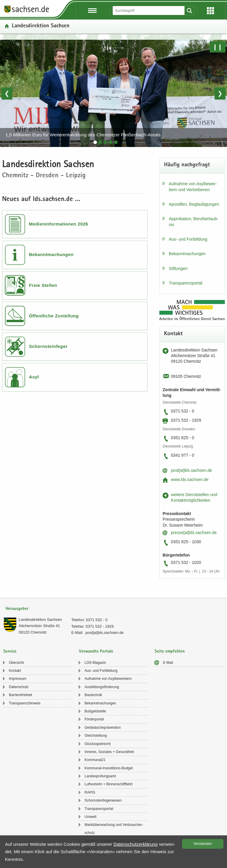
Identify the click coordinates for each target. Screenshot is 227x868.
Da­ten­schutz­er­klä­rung (136, 844)
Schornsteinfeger (48, 346)
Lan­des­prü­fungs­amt (100, 776)
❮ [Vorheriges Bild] (7, 93)
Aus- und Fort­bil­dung (188, 239)
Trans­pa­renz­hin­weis (25, 703)
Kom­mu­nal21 (95, 760)
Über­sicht (16, 663)
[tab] (95, 142)
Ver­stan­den (203, 844)
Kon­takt (15, 671)
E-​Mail (168, 663)
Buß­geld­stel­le (95, 711)
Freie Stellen (43, 285)
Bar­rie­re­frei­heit (21, 695)
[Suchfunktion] (149, 11)
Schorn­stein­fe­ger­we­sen (103, 800)
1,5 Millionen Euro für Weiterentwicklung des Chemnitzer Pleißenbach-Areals (83, 135)
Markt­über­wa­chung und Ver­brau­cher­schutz (114, 829)
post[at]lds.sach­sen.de (191, 470)
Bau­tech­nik (93, 695)
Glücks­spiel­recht (98, 744)
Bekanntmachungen (51, 254)
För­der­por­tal (94, 719)
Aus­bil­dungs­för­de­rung (102, 687)
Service (10, 652)
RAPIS (90, 792)
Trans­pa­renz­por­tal (185, 283)
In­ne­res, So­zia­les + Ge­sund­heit (109, 752)
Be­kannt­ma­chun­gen (187, 254)
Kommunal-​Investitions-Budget (109, 768)
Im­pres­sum (18, 679)
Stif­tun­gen (178, 268)
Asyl (34, 377)
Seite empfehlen (170, 652)
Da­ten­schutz (19, 687)
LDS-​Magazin (95, 663)
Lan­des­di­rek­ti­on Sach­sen (40, 620)
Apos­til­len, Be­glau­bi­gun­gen (194, 204)
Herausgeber (17, 609)
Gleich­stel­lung (96, 736)
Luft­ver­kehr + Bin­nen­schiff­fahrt (109, 784)
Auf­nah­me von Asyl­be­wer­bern (108, 679)
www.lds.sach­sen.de (190, 479)
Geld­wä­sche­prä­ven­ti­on (103, 728)
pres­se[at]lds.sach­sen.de (194, 533)
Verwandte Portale (96, 652)
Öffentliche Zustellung (54, 316)
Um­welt (90, 817)
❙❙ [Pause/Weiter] (218, 47)
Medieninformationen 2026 (59, 224)
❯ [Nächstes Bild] (220, 93)
